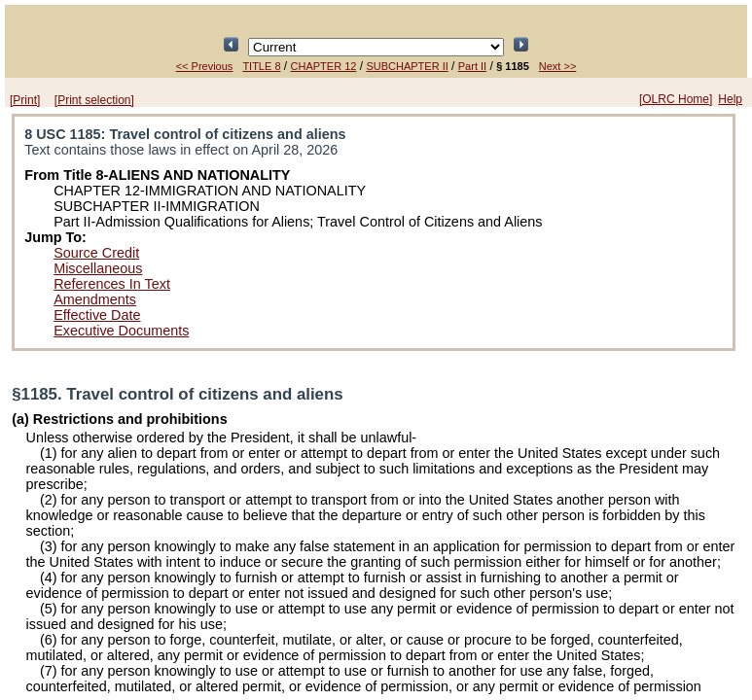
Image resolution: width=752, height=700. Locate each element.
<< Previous (205, 66)
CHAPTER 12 (324, 66)
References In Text (112, 284)
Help (730, 99)
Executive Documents (121, 331)
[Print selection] (94, 100)
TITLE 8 (261, 66)
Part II (472, 66)
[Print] (25, 100)
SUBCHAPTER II (407, 66)
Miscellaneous (98, 268)
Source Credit (96, 253)
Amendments (95, 299)
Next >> (558, 66)
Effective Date (97, 315)
